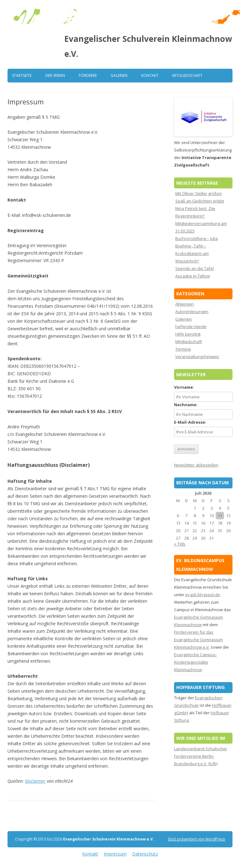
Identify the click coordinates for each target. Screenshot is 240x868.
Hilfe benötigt (188, 334)
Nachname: (186, 405)
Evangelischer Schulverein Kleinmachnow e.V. (148, 46)
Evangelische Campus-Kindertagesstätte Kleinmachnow (195, 662)
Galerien (119, 75)
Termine (183, 349)
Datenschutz (145, 854)
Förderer (88, 75)
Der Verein (55, 75)
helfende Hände (191, 327)
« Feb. (180, 544)
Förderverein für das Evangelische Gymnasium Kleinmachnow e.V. (198, 640)
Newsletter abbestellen (196, 465)
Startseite (22, 75)
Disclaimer (35, 781)
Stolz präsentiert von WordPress (196, 839)
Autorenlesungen (192, 312)
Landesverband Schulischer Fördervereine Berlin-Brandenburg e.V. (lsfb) (201, 756)
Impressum (115, 854)
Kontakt (150, 75)
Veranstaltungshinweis (197, 357)
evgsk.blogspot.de (203, 595)
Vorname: (184, 387)
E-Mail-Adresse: (190, 422)
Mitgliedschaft (187, 75)
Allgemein (185, 304)
